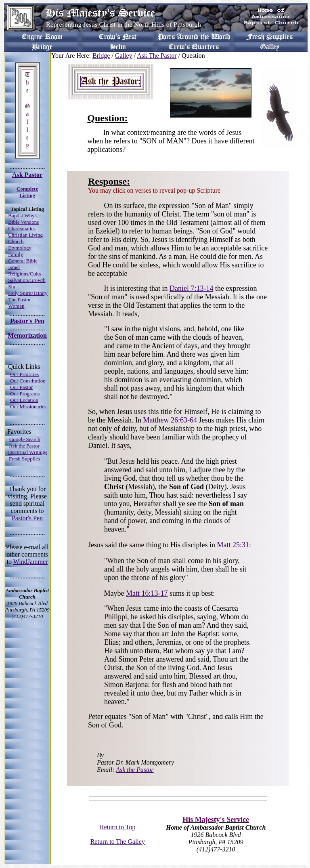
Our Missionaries (28, 407)
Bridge (101, 56)
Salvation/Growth (27, 280)
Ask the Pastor (24, 446)
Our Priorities (24, 374)
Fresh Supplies (24, 459)
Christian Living (25, 235)
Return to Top (117, 827)
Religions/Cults (24, 274)
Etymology (20, 248)
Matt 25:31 (233, 545)
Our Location (24, 400)
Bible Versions (23, 222)
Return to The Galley (118, 842)
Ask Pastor (27, 175)
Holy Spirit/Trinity (28, 293)
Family (16, 254)
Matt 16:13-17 (147, 593)
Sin (12, 287)
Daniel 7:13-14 (191, 288)
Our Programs (25, 394)
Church (16, 241)
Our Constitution (28, 381)
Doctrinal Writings (28, 452)
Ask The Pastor (157, 56)
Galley (124, 56)
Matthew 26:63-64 (170, 420)
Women (16, 306)
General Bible (23, 261)
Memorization (27, 335)
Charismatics (22, 228)
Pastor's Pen (27, 321)
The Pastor (19, 299)
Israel (14, 267)
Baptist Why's (23, 215)
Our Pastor (21, 387)
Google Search (25, 439)
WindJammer (31, 562)
